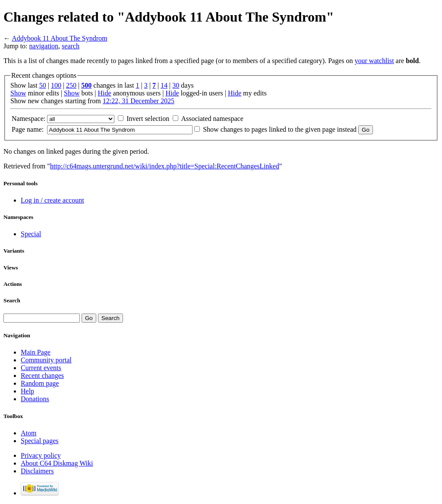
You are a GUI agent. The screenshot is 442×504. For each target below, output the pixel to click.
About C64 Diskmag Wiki (57, 463)
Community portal (46, 360)
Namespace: (28, 119)
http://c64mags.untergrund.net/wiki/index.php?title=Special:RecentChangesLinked (165, 166)
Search (12, 300)
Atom (28, 433)
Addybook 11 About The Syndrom (59, 38)
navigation (44, 46)
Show (18, 93)
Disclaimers (37, 471)
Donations (35, 399)
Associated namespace (212, 119)
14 (164, 85)
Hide (104, 93)
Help (27, 391)
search (71, 46)
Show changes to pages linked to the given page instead (280, 129)
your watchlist (374, 61)
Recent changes (42, 376)
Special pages (40, 441)
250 (71, 85)
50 (43, 85)
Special (31, 234)
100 (56, 85)
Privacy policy (41, 455)
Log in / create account (52, 200)
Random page (40, 383)
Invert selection (148, 119)
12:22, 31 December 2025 (139, 101)
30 (176, 85)
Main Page (36, 352)
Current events (41, 368)
